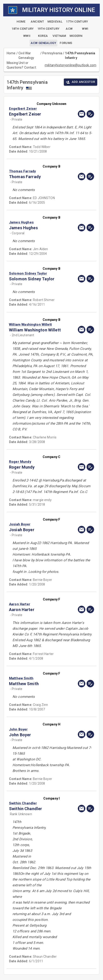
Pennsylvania (52, 53)
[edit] (90, 114)
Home (11, 53)
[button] (39, 109)
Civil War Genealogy (26, 55)
